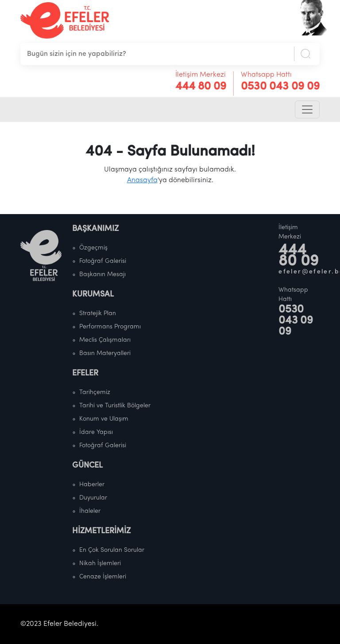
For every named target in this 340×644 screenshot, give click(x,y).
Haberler (92, 485)
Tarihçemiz (95, 392)
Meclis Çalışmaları (105, 340)
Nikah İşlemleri (100, 564)
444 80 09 (201, 87)
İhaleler (90, 511)
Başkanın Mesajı (102, 275)
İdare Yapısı (96, 432)
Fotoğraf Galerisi (103, 261)
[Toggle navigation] (307, 109)
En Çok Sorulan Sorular (112, 550)
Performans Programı (110, 327)
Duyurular (93, 498)
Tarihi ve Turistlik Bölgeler (115, 406)
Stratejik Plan (98, 314)
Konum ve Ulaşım (104, 419)
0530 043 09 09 (280, 87)
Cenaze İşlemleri (103, 577)
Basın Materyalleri (105, 353)
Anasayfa (142, 180)
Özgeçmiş (93, 248)
